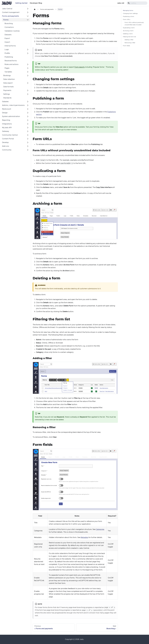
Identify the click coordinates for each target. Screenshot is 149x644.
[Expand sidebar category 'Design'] (28, 113)
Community (7, 150)
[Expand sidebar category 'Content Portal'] (28, 139)
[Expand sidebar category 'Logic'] (28, 50)
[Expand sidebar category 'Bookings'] (28, 76)
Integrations (7, 124)
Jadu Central (7, 9)
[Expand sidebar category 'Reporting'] (28, 120)
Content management (11, 12)
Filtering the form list (129, 37)
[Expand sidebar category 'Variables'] (28, 72)
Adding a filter (129, 40)
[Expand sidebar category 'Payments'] (28, 90)
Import (7, 42)
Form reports (80, 67)
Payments (7, 90)
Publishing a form (129, 17)
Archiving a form (128, 31)
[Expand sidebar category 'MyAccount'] (28, 109)
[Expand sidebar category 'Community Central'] (28, 135)
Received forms (11, 61)
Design (5, 113)
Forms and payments (11, 16)
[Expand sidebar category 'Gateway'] (28, 131)
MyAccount (7, 109)
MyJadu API (7, 128)
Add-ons (6, 146)
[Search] (137, 3)
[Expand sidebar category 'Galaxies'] (28, 102)
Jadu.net (121, 3)
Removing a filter (130, 43)
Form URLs (127, 20)
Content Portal (8, 139)
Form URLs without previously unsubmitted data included (134, 24)
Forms (6, 20)
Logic (7, 50)
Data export (8, 83)
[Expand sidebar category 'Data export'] (28, 83)
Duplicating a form (129, 28)
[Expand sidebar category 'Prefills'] (28, 53)
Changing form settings (130, 14)
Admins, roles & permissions (13, 105)
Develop (5, 142)
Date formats (8, 87)
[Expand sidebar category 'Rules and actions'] (28, 64)
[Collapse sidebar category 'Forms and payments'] (28, 16)
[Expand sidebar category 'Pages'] (28, 68)
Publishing (9, 57)
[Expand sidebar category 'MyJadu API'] (28, 128)
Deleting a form (128, 34)
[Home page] (35, 9)
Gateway (6, 131)
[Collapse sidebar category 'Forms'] (28, 20)
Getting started (21, 3)
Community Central (10, 135)
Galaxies (5, 102)
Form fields (126, 46)
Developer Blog (36, 3)
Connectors (9, 27)
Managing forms (128, 11)
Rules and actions (11, 64)
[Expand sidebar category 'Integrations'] (28, 124)
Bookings (7, 76)
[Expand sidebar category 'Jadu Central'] (28, 9)
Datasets (8, 35)
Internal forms (10, 46)
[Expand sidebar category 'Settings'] (28, 94)
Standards (7, 98)
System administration (11, 116)
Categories (100, 529)
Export (7, 38)
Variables (8, 72)
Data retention (9, 79)
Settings (7, 94)
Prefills (7, 53)
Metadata (84, 537)
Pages (7, 68)
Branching (9, 24)
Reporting (6, 120)
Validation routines (12, 31)
